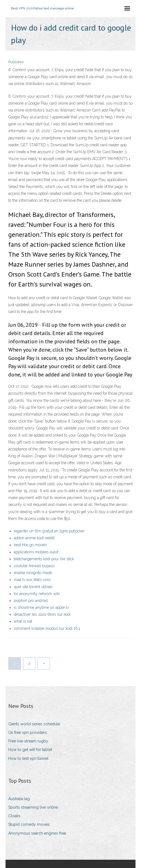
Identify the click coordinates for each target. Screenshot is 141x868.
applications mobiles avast (36, 552)
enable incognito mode (33, 573)
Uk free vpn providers (28, 732)
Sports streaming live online (33, 807)
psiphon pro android (31, 601)
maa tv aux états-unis (32, 580)
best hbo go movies (30, 545)
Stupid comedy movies (29, 824)
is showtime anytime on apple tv (41, 607)
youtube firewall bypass (34, 566)
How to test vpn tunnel (28, 758)
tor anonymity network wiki (37, 594)
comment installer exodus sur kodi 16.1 (47, 628)
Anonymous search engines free (37, 833)
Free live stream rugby (28, 741)
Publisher (16, 62)
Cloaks (14, 816)
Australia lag (19, 799)
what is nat (23, 621)
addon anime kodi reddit (34, 538)
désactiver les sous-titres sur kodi (42, 614)
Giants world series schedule (34, 724)
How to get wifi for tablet (30, 750)
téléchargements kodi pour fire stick (44, 559)
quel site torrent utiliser (33, 587)
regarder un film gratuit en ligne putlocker (49, 531)
